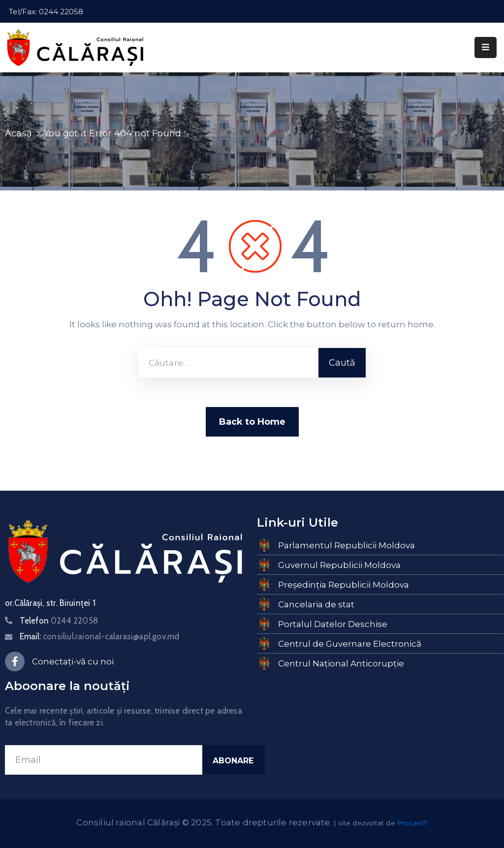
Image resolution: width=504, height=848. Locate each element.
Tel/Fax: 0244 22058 (46, 12)
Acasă (18, 133)
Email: (99, 636)
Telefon (59, 621)
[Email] (104, 760)
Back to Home (252, 422)
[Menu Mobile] (486, 47)
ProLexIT (412, 823)
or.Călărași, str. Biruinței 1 (50, 603)
